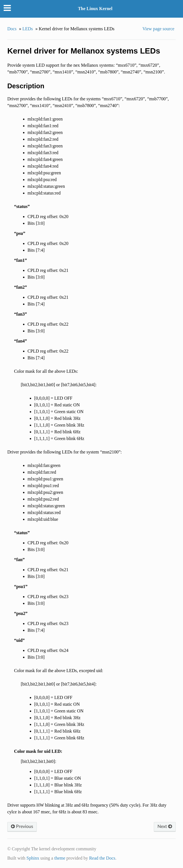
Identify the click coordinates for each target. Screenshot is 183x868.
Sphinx (33, 858)
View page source (158, 29)
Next (165, 827)
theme (60, 858)
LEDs (28, 29)
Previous (22, 827)
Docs (12, 29)
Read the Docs (102, 858)
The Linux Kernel (95, 9)
